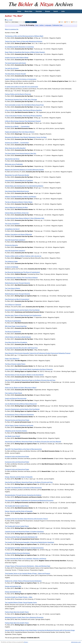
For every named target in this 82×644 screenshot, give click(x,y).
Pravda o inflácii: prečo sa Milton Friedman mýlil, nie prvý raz (23, 256)
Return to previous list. (12, 29)
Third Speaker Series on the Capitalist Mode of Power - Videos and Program (28, 573)
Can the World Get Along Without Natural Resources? (21, 404)
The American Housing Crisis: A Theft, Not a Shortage (21, 99)
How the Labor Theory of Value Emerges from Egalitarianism (23, 315)
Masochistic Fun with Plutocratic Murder (17, 175)
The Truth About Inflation (13, 288)
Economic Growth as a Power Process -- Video (19, 597)
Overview (39, 11)
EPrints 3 (26, 642)
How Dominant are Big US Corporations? (17, 299)
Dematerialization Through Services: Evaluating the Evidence (23, 495)
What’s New (28, 11)
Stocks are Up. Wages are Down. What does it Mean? (21, 388)
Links (63, 11)
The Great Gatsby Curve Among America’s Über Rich (21, 153)
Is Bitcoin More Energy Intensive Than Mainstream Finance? (23, 121)
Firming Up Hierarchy (11, 245)
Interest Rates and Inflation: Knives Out (17, 213)
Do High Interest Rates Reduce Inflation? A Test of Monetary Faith (25, 218)
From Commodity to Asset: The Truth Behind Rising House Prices (24, 105)
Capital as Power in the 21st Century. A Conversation (21, 79)
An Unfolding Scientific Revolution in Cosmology (19, 47)
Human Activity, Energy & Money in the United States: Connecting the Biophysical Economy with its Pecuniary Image (40, 630)
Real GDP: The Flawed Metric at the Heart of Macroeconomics (23, 449)
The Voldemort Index (11, 261)
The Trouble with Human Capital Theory (17, 506)
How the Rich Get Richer (12, 159)
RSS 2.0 (74, 22)
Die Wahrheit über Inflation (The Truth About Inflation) (21, 278)
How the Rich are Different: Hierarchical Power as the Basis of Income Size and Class (30, 380)
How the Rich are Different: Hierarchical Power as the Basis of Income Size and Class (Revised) (33, 442)
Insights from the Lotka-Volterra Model (17, 58)
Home (19, 11)
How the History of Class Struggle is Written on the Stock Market (24, 375)
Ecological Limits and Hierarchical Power (17, 456)
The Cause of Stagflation (12, 224)
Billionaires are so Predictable (14, 164)
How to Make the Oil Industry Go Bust (16, 207)
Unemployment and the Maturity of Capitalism (19, 180)
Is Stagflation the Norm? (12, 229)
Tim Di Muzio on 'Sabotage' (13, 305)
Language (48, 25)
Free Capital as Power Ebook (13, 393)
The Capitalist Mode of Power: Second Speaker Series (21, 602)
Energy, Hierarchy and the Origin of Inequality (19, 477)
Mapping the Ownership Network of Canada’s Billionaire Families (24, 170)
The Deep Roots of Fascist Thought (15, 74)
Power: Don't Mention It (12, 359)
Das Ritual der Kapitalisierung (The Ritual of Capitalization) (22, 272)
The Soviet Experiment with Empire (15, 63)
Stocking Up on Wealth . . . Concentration (17, 126)
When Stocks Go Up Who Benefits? (15, 148)
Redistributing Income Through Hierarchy (17, 283)
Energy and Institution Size (13, 586)
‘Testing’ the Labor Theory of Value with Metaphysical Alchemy (24, 41)
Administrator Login (76, 642)
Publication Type (57, 25)
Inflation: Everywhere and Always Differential (18, 234)
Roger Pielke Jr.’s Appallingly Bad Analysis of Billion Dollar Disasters (25, 52)
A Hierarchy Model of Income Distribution (17, 553)
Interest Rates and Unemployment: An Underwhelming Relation (24, 186)
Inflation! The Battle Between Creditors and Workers (21, 197)
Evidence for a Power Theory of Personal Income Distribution (23, 581)
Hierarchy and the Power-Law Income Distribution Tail (21, 537)
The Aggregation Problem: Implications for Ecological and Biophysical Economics (29, 500)
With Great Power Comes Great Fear (16, 326)
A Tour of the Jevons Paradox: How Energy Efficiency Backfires (23, 110)
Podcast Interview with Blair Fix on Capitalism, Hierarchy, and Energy (26, 559)
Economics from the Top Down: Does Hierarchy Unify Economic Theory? (26, 519)
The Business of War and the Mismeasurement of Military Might (24, 36)
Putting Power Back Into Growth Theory (17, 612)
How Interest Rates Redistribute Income (17, 191)
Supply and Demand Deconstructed (16, 398)
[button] (31, 22)
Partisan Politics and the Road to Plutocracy (18, 94)
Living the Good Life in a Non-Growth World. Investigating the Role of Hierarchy (29, 369)
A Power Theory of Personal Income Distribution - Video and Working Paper (28, 566)
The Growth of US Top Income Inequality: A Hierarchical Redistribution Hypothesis (30, 542)
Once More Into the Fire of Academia (16, 342)
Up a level (9, 20)
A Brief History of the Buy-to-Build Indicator (18, 337)
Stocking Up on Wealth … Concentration (17, 143)
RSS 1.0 (67, 22)
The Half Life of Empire (12, 68)
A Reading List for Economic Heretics (16, 431)
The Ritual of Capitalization (13, 321)
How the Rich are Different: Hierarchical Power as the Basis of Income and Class (29, 482)
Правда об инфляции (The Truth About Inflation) (20, 132)
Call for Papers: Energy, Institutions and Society (19, 425)
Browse (48, 11)
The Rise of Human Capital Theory (15, 364)
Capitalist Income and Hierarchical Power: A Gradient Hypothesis (24, 532)
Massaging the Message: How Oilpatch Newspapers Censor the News (26, 137)
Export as (8, 22)
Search (56, 11)
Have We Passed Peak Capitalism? (15, 240)
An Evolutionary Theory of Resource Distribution (19, 415)
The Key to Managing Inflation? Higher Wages (19, 202)
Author (42, 25)
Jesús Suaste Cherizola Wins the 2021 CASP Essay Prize (21, 348)
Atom (61, 22)
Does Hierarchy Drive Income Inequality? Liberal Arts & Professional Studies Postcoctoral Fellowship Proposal (38, 353)
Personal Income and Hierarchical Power (17, 420)
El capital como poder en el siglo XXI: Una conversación (22, 87)
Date (37, 25)
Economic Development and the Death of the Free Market (22, 310)
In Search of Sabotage (12, 267)
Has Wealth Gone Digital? (13, 436)
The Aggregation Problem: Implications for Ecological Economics (24, 548)
